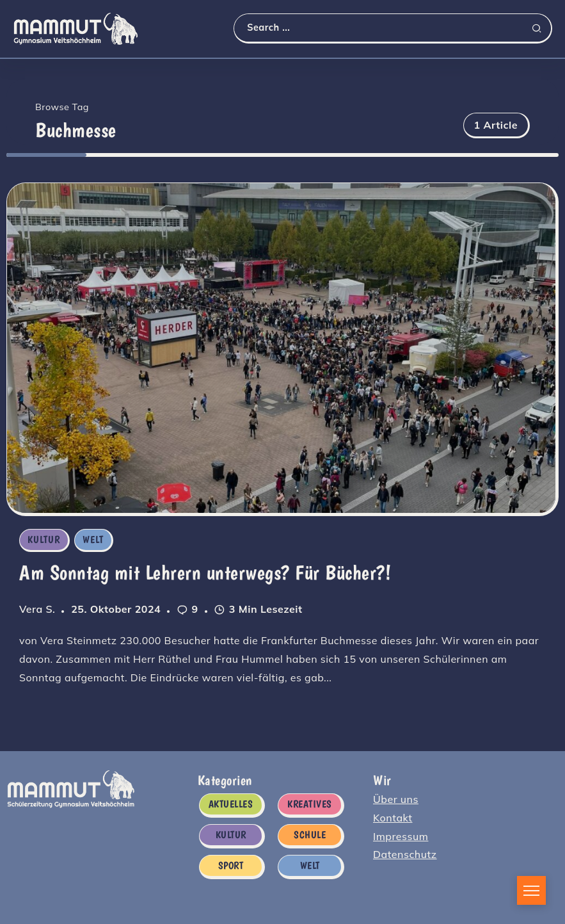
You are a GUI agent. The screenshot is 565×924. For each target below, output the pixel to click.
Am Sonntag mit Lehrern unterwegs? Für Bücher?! (205, 572)
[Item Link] (281, 348)
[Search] (393, 28)
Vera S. (37, 609)
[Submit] (541, 28)
